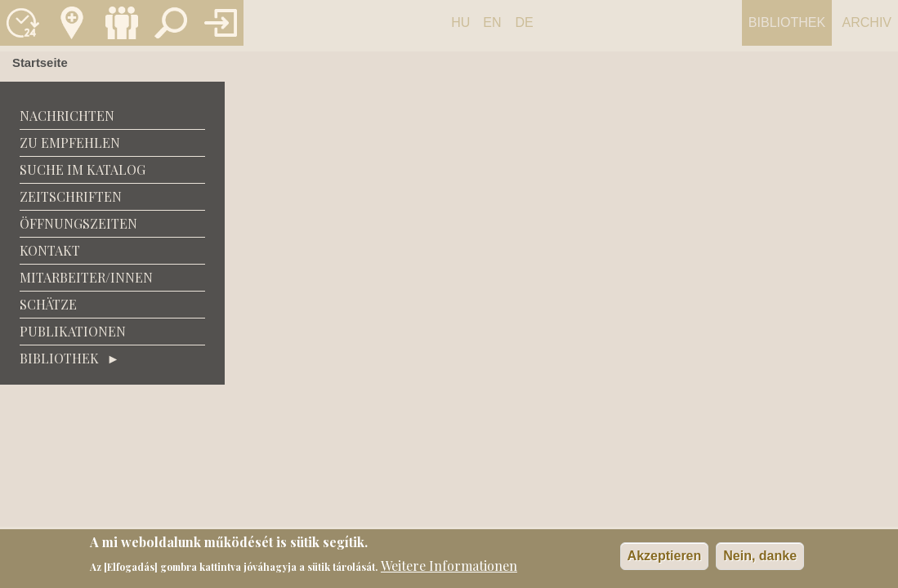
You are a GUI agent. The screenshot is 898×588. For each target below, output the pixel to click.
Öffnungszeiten (78, 223)
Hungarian (460, 31)
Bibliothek (787, 22)
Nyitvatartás (23, 23)
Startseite (40, 63)
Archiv (867, 22)
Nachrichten (67, 116)
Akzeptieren (665, 557)
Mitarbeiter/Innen (86, 277)
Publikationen (73, 331)
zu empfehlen (70, 143)
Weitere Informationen (449, 566)
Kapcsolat (72, 23)
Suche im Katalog (83, 169)
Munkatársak (122, 23)
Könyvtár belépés (221, 23)
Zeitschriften (71, 196)
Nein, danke (760, 557)
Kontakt (50, 250)
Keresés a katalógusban (171, 23)
